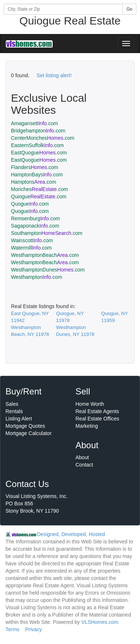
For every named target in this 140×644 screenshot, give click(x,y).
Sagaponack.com (35, 226)
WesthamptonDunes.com (48, 270)
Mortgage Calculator (29, 433)
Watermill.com (31, 248)
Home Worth (90, 404)
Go (129, 9)
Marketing (87, 426)
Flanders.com (35, 167)
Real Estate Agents (97, 411)
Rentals (14, 411)
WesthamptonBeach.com (45, 255)
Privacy (34, 629)
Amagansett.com (34, 123)
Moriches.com (39, 189)
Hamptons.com (34, 182)
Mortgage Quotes (25, 426)
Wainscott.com (32, 240)
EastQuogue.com (39, 153)
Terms (12, 629)
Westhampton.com (37, 277)
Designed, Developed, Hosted (71, 534)
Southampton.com (47, 233)
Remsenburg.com (35, 218)
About (82, 457)
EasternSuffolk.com (37, 145)
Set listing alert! (54, 75)
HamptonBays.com (37, 175)
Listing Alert (19, 419)
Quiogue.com (39, 196)
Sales (12, 404)
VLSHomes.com (100, 622)
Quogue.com (30, 204)
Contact (84, 465)
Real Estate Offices (98, 419)
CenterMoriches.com (43, 138)
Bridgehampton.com (38, 131)
